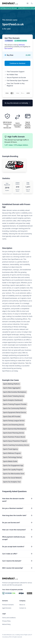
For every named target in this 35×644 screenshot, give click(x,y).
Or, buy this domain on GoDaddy (17, 103)
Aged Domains (7, 608)
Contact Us (23, 608)
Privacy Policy (6, 621)
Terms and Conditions (9, 618)
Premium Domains (8, 605)
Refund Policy (6, 624)
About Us (22, 605)
